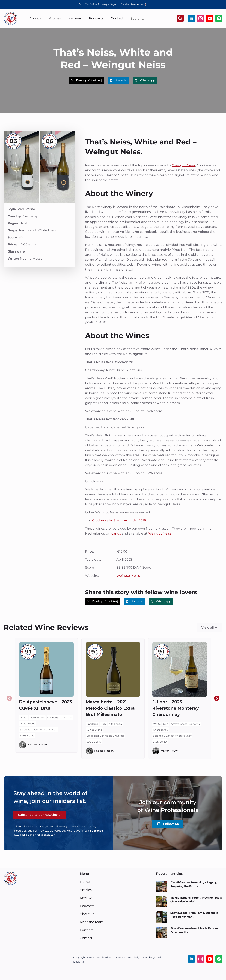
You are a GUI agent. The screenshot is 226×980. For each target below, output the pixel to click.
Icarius (116, 533)
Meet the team (92, 922)
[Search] (180, 18)
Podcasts (96, 18)
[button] (217, 698)
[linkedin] (191, 18)
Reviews (75, 18)
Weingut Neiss (184, 165)
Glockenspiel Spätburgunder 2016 (119, 520)
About (34, 18)
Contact (117, 18)
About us (87, 914)
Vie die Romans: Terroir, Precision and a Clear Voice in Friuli (196, 900)
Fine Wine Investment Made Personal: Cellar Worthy (195, 930)
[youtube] (210, 18)
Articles (55, 18)
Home (85, 882)
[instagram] (201, 18)
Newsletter (136, 4)
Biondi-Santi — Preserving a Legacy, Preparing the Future (194, 884)
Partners (87, 930)
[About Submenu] (40, 18)
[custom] (219, 18)
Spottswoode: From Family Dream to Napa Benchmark (194, 915)
